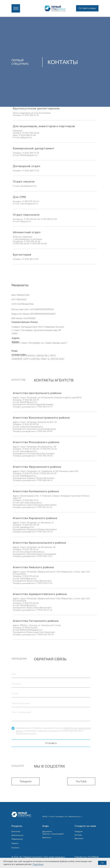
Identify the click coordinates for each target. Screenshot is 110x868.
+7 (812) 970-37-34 (48, 449)
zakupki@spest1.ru (28, 186)
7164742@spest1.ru (28, 579)
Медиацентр (17, 839)
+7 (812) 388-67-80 (27, 135)
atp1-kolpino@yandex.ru (31, 503)
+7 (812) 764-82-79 (30, 400)
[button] (87, 8)
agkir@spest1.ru (27, 527)
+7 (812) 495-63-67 (21, 244)
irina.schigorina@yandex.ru (32, 552)
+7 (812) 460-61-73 (30, 500)
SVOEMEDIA (93, 857)
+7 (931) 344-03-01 (44, 532)
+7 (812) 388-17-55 (31, 153)
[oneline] (51, 674)
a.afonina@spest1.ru (29, 204)
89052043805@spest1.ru (31, 630)
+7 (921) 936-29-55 (44, 431)
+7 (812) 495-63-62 (32, 241)
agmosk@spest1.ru (28, 451)
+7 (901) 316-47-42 (44, 583)
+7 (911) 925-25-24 (44, 507)
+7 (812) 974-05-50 (31, 525)
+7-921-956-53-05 (49, 219)
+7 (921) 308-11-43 (44, 556)
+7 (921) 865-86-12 (44, 480)
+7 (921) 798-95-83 (44, 456)
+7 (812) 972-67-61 (30, 473)
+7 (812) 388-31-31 (31, 115)
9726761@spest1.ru (28, 476)
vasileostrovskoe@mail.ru (31, 427)
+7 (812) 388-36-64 (31, 133)
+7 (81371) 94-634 (30, 628)
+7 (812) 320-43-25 (48, 473)
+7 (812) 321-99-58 (31, 424)
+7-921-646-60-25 (32, 219)
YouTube (78, 835)
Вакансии (47, 838)
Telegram (79, 832)
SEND (52, 723)
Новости (15, 843)
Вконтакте (79, 838)
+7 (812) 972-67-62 (30, 576)
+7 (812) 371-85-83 (31, 449)
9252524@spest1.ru (29, 155)
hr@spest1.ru (26, 221)
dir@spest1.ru (26, 137)
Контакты (15, 848)
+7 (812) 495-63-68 (38, 244)
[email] (51, 694)
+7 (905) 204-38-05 (45, 634)
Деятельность (17, 835)
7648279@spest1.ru (28, 402)
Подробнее (38, 864)
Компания (16, 832)
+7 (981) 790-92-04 (31, 201)
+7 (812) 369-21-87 (30, 259)
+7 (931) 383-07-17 (44, 407)
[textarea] (51, 715)
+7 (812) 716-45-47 (30, 549)
